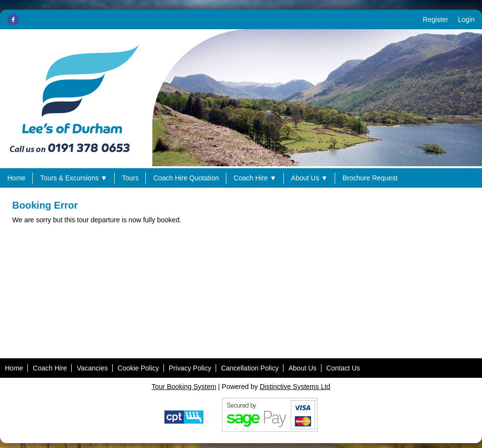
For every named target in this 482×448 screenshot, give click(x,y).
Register (436, 19)
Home (16, 178)
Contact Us (343, 368)
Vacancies (92, 368)
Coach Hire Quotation (186, 178)
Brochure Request (370, 178)
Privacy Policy (190, 368)
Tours (130, 178)
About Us (310, 178)
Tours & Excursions (74, 178)
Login (466, 19)
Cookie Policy (138, 368)
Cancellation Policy (250, 368)
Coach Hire (255, 178)
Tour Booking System (184, 387)
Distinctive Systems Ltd (295, 387)
